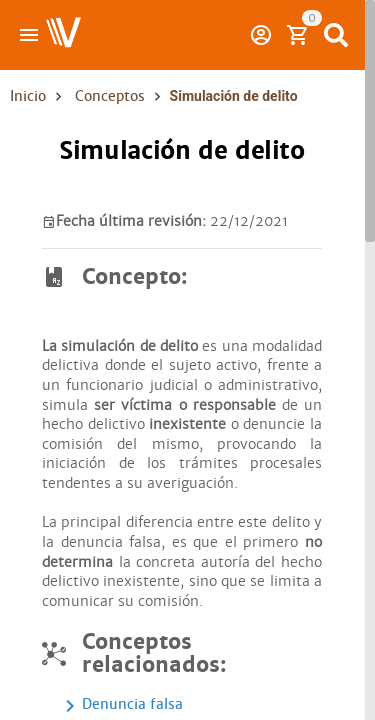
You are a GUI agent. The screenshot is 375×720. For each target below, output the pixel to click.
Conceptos (110, 96)
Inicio (28, 96)
